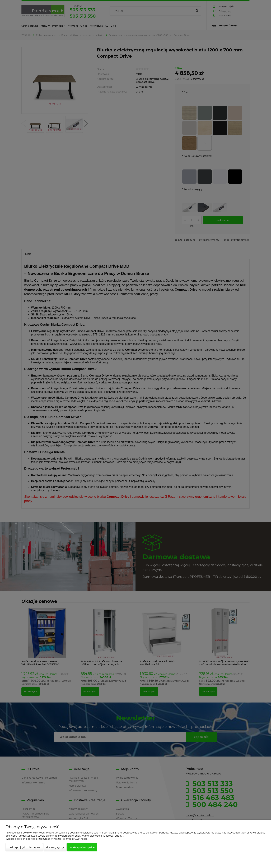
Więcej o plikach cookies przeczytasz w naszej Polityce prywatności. (46, 839)
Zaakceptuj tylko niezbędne (24, 847)
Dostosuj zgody (55, 847)
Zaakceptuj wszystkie (82, 847)
